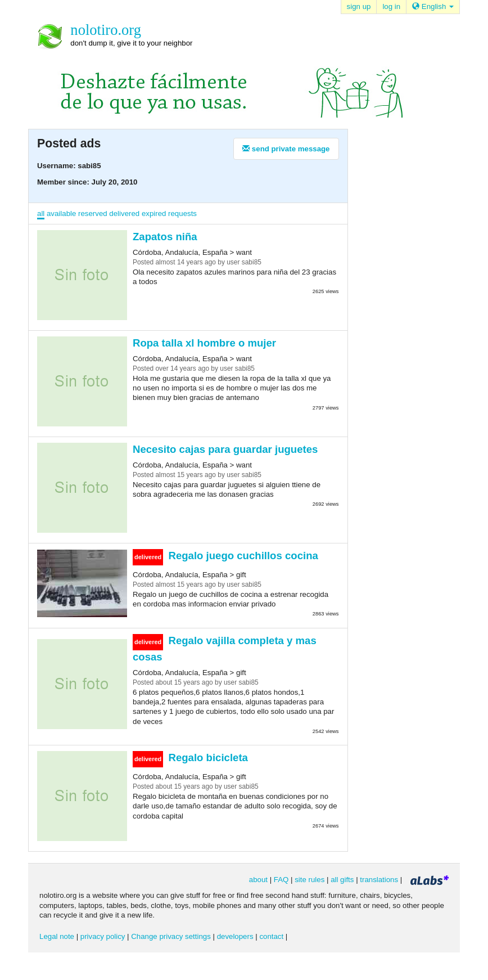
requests (182, 213)
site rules (309, 880)
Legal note (57, 936)
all (41, 213)
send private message (286, 149)
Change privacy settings (171, 936)
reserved (93, 213)
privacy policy (103, 936)
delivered (124, 213)
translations (379, 880)
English (433, 6)
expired (154, 213)
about (258, 880)
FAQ (281, 880)
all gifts (342, 880)
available (61, 213)
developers (235, 936)
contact (271, 936)
